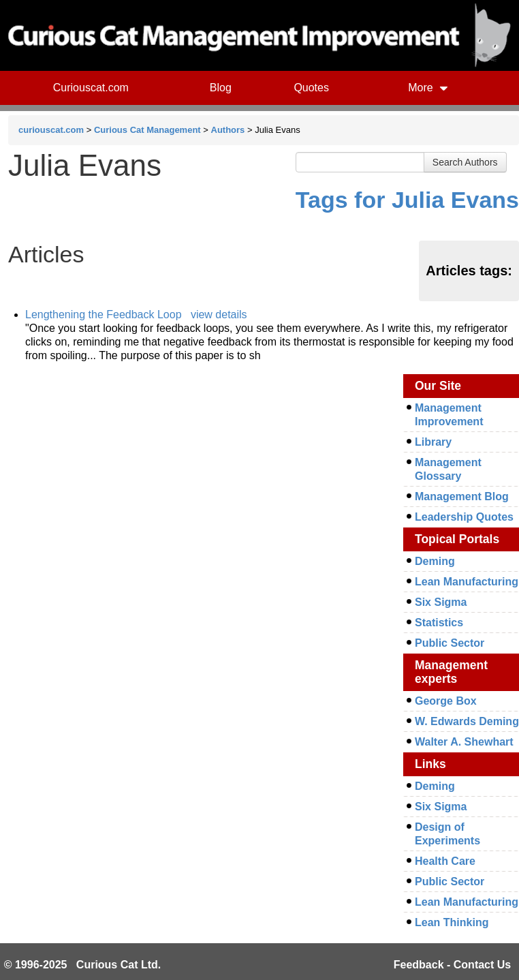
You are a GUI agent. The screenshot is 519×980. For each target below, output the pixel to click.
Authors (228, 130)
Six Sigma (441, 602)
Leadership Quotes (464, 517)
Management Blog (462, 496)
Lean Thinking (452, 922)
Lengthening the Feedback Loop (104, 315)
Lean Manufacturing (467, 582)
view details (219, 315)
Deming (435, 561)
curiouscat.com (51, 130)
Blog (221, 88)
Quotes (311, 88)
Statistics (439, 623)
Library (433, 442)
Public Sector (450, 643)
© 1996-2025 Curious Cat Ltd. (83, 965)
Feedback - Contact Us (452, 965)
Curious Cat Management (147, 130)
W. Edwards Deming (467, 721)
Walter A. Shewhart (464, 742)
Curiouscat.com (91, 88)
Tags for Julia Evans (407, 200)
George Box (446, 701)
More (428, 88)
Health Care (445, 861)
